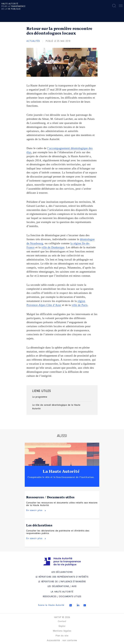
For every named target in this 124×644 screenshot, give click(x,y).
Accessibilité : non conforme (62, 641)
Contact (62, 621)
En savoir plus (34, 510)
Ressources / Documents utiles (50, 497)
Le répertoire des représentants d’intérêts (62, 577)
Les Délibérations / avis (62, 586)
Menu (121, 6)
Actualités (33, 41)
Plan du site (62, 636)
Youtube (85, 605)
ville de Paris (80, 305)
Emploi (62, 626)
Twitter (71, 605)
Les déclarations (39, 525)
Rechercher (114, 6)
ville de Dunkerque (53, 247)
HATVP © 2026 (62, 617)
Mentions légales (62, 631)
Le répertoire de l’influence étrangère (62, 582)
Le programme (40, 397)
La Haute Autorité (61, 471)
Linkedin (78, 605)
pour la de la (13, 7)
